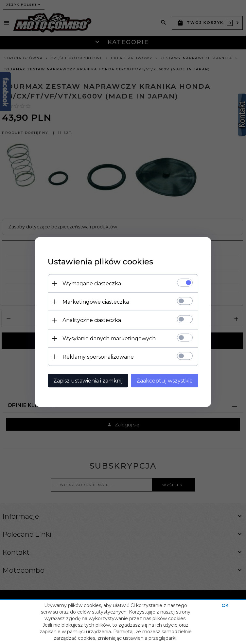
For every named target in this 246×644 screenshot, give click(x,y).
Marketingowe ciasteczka (96, 302)
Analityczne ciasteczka (92, 320)
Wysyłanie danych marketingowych (109, 339)
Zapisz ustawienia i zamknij (88, 381)
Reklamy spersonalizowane (98, 357)
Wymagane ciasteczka (92, 284)
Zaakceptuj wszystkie (165, 381)
